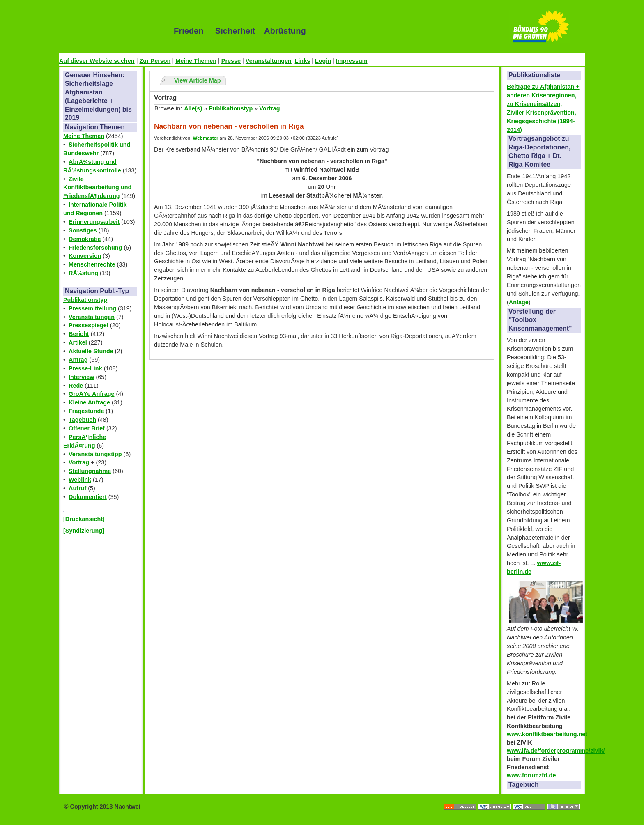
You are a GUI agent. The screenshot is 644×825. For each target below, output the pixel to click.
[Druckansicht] (84, 519)
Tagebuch (82, 420)
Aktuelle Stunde (91, 351)
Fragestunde (86, 411)
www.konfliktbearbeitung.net (547, 734)
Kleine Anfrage (89, 402)
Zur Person (155, 61)
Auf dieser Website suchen (97, 61)
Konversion (85, 256)
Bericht (79, 334)
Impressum (352, 61)
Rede (76, 386)
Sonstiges (83, 230)
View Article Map (198, 80)
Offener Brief (87, 428)
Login (323, 61)
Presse (231, 61)
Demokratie (85, 239)
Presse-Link (85, 368)
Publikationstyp (85, 300)
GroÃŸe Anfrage (91, 394)
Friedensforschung (95, 248)
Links (303, 61)
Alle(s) (193, 108)
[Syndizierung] (84, 531)
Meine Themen (196, 61)
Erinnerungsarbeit (94, 222)
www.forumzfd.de (531, 775)
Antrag (78, 360)
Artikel (78, 342)
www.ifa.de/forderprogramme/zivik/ (556, 751)
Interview (81, 377)
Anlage (519, 302)
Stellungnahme (90, 471)
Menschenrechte (92, 264)
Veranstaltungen (269, 61)
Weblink (80, 480)
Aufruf (77, 488)
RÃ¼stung (83, 273)
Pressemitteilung (92, 308)
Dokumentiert (88, 497)
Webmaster (206, 138)
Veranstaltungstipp (95, 454)
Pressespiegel (89, 325)
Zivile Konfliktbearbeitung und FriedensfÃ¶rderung (97, 188)
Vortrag (79, 462)
